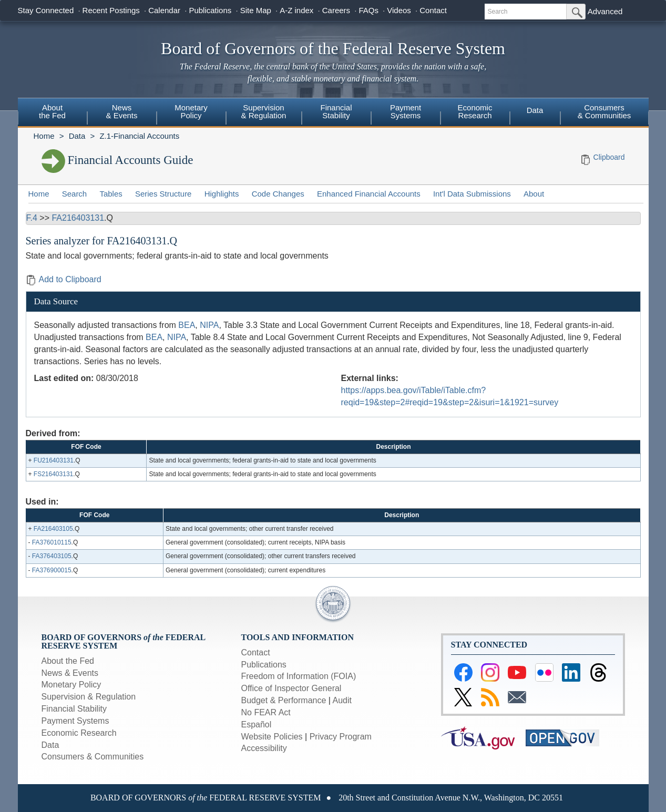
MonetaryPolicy (191, 111)
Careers (336, 10)
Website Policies (272, 737)
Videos (399, 10)
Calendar (164, 10)
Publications (210, 10)
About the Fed (68, 661)
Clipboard (609, 157)
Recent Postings (111, 10)
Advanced (605, 11)
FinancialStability (336, 111)
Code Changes (278, 194)
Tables (111, 194)
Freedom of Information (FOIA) (299, 676)
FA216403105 (53, 529)
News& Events (121, 111)
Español (257, 724)
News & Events (70, 673)
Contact (433, 10)
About (534, 194)
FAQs (368, 10)
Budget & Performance (284, 700)
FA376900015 (52, 570)
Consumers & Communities (604, 111)
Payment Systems (75, 721)
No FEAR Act (266, 712)
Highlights (222, 194)
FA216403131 (78, 218)
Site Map (256, 10)
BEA (187, 325)
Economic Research (79, 733)
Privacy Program (341, 737)
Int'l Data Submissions (472, 194)
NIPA (209, 325)
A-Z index (296, 10)
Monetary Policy (71, 685)
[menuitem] (53, 113)
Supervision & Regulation (89, 697)
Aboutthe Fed (52, 111)
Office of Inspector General (291, 688)
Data (535, 110)
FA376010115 (52, 542)
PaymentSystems (406, 111)
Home (44, 136)
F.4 (32, 218)
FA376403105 (52, 556)
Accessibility (264, 748)
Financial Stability (74, 709)
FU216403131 (54, 460)
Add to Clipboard (64, 279)
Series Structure (163, 194)
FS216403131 (53, 474)
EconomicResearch (475, 111)
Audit (342, 700)
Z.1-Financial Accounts (139, 136)
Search (75, 194)
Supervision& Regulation (264, 111)
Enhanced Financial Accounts (369, 194)
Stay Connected (46, 10)
